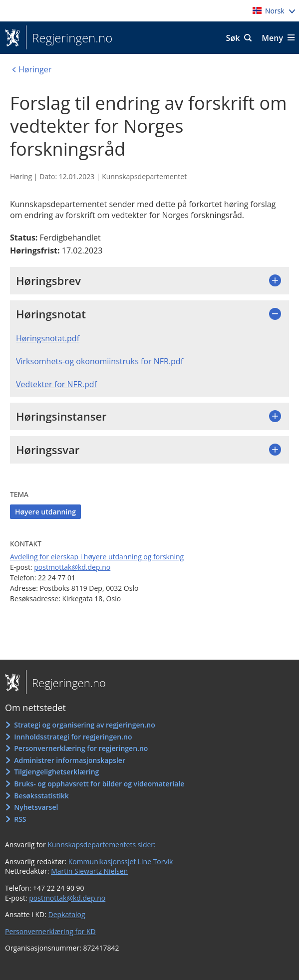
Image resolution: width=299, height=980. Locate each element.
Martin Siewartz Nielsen (89, 871)
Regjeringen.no (69, 38)
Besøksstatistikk (41, 796)
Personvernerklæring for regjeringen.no (81, 748)
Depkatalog (67, 914)
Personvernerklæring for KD (50, 931)
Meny (272, 38)
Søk (233, 38)
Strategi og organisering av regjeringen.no (85, 725)
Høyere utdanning (45, 512)
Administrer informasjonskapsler (70, 760)
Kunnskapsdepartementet (144, 176)
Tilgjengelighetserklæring (56, 772)
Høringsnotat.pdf (48, 338)
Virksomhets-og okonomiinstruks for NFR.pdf (100, 361)
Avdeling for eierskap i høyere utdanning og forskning (97, 557)
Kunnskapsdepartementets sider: (101, 845)
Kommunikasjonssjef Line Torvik (121, 861)
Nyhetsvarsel (36, 807)
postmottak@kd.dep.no (72, 567)
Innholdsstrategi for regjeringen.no (73, 737)
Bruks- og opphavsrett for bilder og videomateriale (99, 784)
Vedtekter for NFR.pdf (56, 384)
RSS (20, 819)
